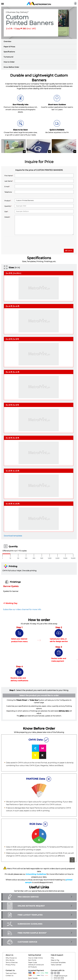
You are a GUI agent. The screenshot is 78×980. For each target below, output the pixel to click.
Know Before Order (11, 67)
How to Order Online (35, 958)
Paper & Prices (9, 47)
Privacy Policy (10, 965)
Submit (69, 251)
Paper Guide (32, 962)
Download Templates (58, 962)
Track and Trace (11, 973)
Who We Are (10, 960)
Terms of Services (12, 962)
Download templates (13, 536)
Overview (7, 41)
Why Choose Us (11, 958)
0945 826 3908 (57, 978)
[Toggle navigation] (3, 3)
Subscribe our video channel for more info (22, 609)
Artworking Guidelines (36, 874)
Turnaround (8, 57)
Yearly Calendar (56, 965)
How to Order (9, 62)
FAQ (52, 958)
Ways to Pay (55, 960)
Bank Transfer (33, 978)
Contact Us (9, 976)
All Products (32, 967)
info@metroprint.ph (59, 976)
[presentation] (20, 243)
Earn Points (32, 960)
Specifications (9, 52)
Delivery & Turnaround (36, 965)
